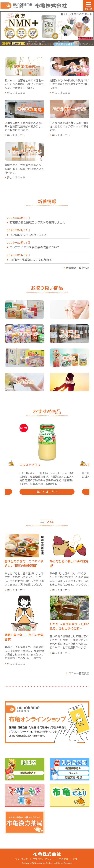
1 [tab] (28, 45)
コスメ (69, 310)
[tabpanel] (47, 29)
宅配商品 (25, 334)
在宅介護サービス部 (69, 109)
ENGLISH (63, 859)
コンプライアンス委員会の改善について (35, 247)
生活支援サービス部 (25, 151)
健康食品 (69, 358)
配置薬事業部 (25, 66)
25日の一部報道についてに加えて (31, 260)
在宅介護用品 (25, 382)
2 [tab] (36, 45)
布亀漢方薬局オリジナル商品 (69, 334)
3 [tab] (43, 45)
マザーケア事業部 (69, 66)
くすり (25, 310)
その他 (69, 382)
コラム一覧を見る (79, 673)
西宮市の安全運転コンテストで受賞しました (37, 222)
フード (25, 358)
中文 (75, 859)
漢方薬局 (25, 109)
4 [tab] (51, 45)
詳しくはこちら (16, 93)
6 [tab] (66, 45)
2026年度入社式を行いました (29, 235)
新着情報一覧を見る (78, 268)
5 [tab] (58, 45)
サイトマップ (21, 859)
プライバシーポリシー (43, 859)
